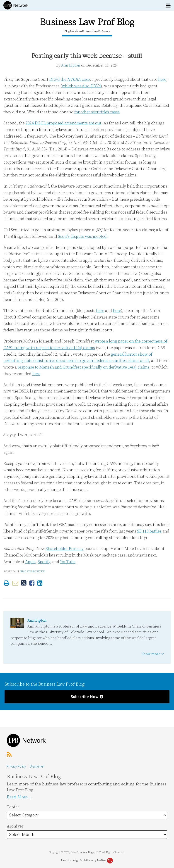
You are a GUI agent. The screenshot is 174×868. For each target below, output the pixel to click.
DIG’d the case (69, 80)
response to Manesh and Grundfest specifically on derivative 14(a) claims (83, 367)
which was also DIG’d (81, 86)
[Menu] (87, 5)
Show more (153, 654)
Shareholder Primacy (65, 549)
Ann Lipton (71, 65)
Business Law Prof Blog (87, 22)
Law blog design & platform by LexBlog (87, 860)
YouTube (68, 562)
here (162, 80)
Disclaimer (37, 766)
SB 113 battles (149, 531)
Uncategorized (32, 571)
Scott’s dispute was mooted (82, 237)
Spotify (44, 562)
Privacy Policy (16, 766)
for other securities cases (97, 112)
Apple (30, 562)
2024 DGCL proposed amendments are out (63, 123)
